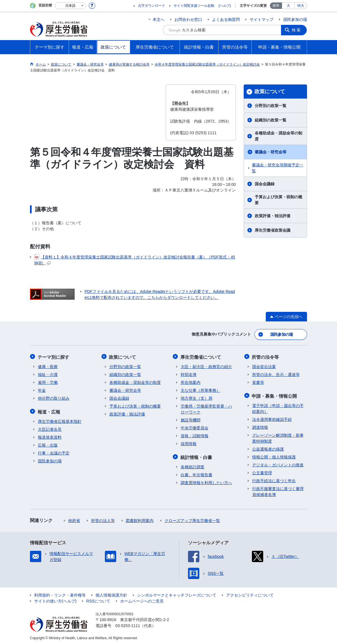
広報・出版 (48, 444)
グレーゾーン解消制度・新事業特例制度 (278, 437)
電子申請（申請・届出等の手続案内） (278, 407)
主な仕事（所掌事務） (200, 390)
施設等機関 (191, 419)
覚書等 (258, 382)
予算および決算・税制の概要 (278, 200)
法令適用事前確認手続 (272, 418)
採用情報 (189, 443)
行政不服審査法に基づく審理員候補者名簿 (278, 490)
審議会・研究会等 (271, 152)
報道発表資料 (50, 436)
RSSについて (98, 600)
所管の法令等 (266, 356)
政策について (270, 92)
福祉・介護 (48, 374)
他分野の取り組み (54, 397)
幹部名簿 (189, 374)
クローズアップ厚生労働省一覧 (192, 519)
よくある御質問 (226, 19)
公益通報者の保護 (268, 448)
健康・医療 (48, 366)
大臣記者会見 (50, 428)
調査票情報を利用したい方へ (206, 481)
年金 (42, 390)
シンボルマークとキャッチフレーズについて (177, 594)
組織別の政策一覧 (271, 120)
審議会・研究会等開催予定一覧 (278, 168)
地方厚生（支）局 (196, 397)
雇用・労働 (48, 382)
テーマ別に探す (54, 356)
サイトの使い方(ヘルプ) (55, 600)
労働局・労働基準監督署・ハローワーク (206, 408)
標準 (276, 6)
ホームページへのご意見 (142, 600)
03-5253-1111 (128, 624)
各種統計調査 (193, 465)
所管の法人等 (103, 519)
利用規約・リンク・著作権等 (60, 594)
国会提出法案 (264, 366)
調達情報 (260, 426)
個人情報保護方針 (111, 594)
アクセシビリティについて (250, 594)
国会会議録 (265, 184)
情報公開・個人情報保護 (274, 456)
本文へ (159, 19)
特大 (301, 6)
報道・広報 (49, 411)
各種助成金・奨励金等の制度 (278, 136)
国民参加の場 (295, 19)
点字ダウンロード (152, 6)
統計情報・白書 (196, 456)
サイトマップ (262, 19)
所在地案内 (191, 382)
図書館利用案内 (140, 519)
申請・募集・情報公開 (275, 395)
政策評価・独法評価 (273, 216)
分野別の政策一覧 (271, 106)
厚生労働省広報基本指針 (60, 420)
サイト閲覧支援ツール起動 (194, 6)
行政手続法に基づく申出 (274, 479)
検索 (297, 30)
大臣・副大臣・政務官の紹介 (206, 366)
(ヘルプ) (225, 6)
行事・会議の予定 (54, 452)
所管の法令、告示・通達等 (276, 374)
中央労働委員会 (195, 427)
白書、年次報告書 (196, 473)
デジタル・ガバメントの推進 (278, 464)
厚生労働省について (201, 356)
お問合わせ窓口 (188, 19)
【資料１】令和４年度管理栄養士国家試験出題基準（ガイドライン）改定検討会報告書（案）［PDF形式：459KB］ (135, 260)
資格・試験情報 (195, 435)
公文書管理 (262, 471)
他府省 (74, 519)
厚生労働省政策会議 (273, 230)
